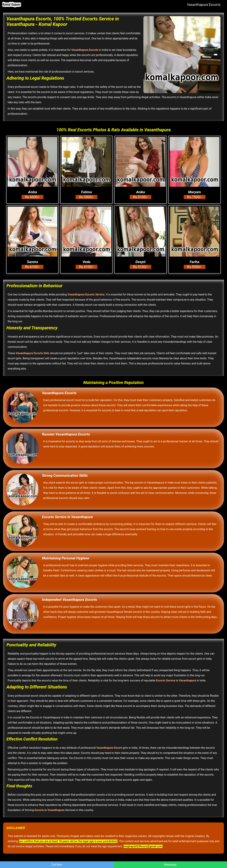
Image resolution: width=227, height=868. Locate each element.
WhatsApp (170, 865)
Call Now (57, 865)
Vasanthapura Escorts (204, 5)
